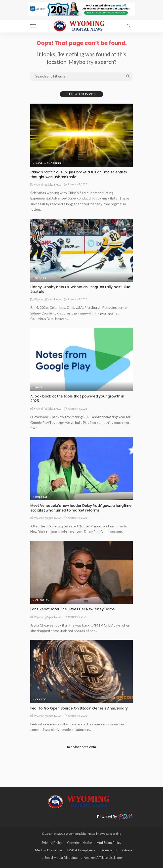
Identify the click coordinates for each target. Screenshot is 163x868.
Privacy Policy (52, 843)
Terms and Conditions (116, 850)
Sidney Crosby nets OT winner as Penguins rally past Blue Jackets (80, 289)
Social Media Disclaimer (62, 858)
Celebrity (42, 600)
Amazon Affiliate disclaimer (103, 858)
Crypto (41, 699)
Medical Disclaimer (49, 850)
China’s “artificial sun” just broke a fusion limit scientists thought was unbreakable (79, 175)
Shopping (54, 163)
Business (41, 497)
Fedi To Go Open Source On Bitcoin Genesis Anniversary (79, 708)
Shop (39, 163)
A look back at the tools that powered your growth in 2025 (77, 399)
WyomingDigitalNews (48, 184)
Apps (39, 387)
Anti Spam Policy (109, 843)
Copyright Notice (80, 843)
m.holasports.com (81, 747)
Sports (41, 278)
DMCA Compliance (81, 850)
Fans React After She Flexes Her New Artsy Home (73, 609)
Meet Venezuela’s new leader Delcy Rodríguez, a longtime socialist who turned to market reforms (81, 508)
